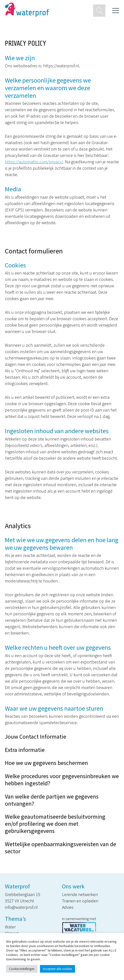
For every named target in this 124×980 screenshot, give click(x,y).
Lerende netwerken (80, 894)
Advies (68, 907)
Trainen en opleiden (80, 901)
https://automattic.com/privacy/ (34, 162)
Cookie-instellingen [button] (22, 969)
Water (10, 927)
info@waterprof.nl (21, 907)
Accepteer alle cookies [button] (57, 969)
